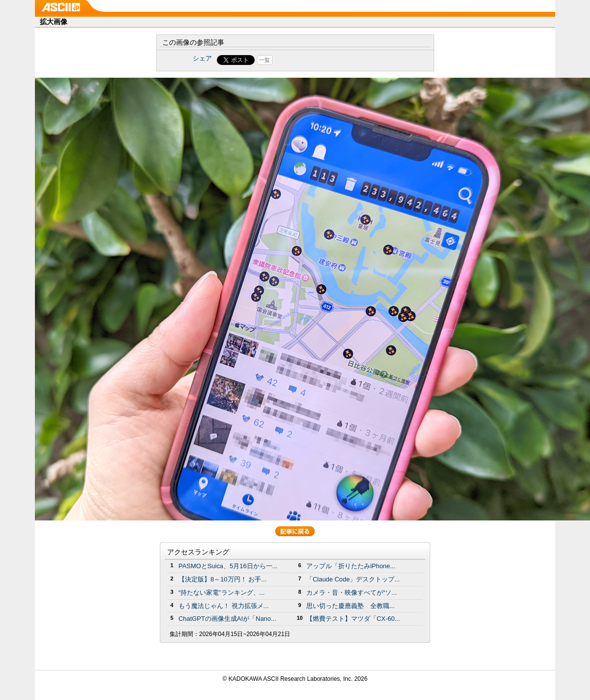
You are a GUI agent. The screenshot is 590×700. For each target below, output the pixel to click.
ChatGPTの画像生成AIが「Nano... (227, 619)
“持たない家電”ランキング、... (221, 593)
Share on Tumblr (332, 60)
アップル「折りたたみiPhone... (351, 566)
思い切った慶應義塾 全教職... (351, 606)
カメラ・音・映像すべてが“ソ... (352, 593)
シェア (202, 58)
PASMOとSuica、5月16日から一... (228, 566)
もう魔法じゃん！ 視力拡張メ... (223, 606)
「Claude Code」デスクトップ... (353, 579)
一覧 (265, 60)
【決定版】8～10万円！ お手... (222, 579)
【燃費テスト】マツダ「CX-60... (353, 619)
